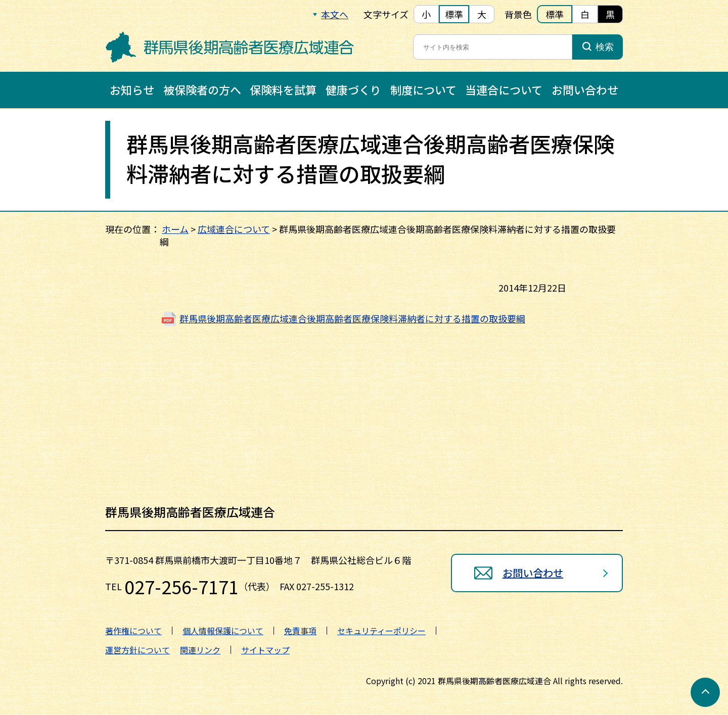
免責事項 (300, 631)
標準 (454, 14)
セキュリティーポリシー (381, 631)
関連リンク (200, 650)
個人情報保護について (223, 631)
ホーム (175, 229)
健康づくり (353, 89)
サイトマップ (265, 650)
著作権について (133, 631)
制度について (423, 89)
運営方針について (138, 650)
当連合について (504, 89)
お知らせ (132, 89)
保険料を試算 (283, 89)
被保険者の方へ (202, 89)
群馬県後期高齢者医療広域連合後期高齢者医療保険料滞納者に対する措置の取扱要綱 (352, 318)
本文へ (335, 14)
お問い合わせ (585, 89)
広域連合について (234, 229)
